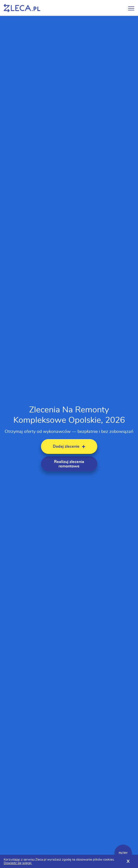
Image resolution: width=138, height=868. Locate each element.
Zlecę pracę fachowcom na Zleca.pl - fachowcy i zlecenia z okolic (22, 8)
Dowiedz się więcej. (18, 863)
